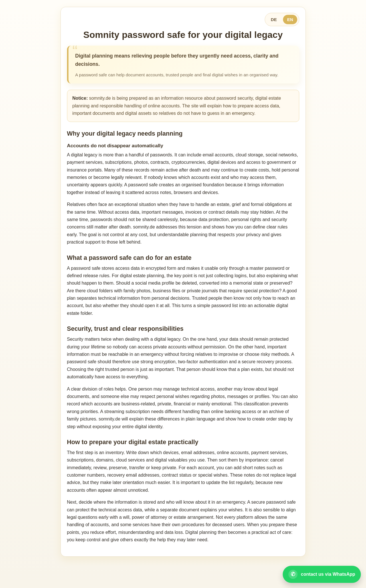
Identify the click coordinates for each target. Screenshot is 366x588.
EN (290, 20)
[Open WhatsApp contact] (322, 574)
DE (274, 20)
